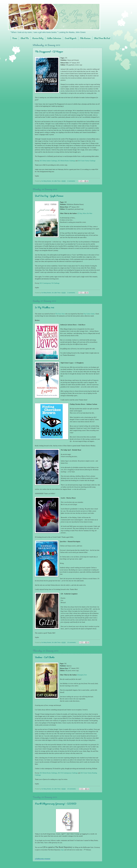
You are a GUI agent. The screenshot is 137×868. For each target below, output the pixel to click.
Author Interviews (54, 38)
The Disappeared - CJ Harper (49, 51)
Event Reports (71, 38)
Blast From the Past (102, 38)
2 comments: (71, 181)
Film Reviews (85, 38)
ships (62, 850)
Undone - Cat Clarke (45, 657)
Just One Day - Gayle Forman (49, 196)
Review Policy (38, 38)
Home (15, 38)
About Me (25, 38)
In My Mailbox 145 (45, 307)
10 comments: (72, 642)
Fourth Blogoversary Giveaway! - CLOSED (56, 804)
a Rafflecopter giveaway (43, 859)
